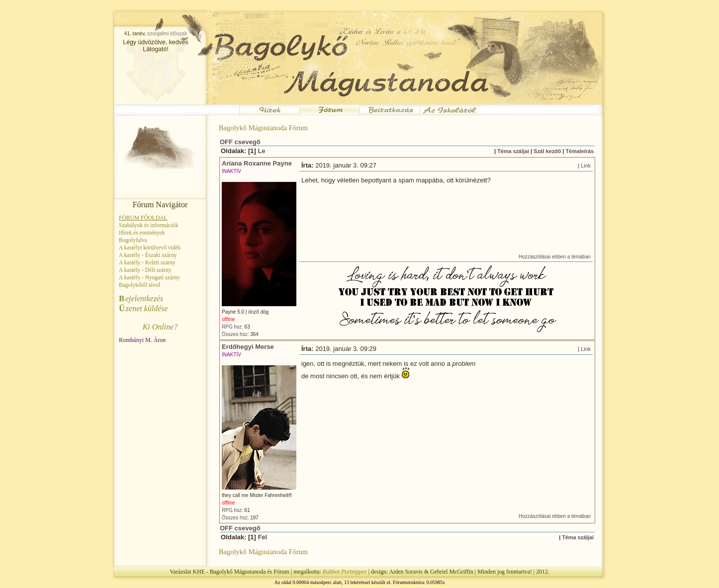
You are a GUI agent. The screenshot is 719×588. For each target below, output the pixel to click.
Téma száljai (513, 151)
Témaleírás (580, 151)
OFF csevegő (240, 142)
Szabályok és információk (149, 225)
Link (586, 166)
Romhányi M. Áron (142, 340)
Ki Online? (160, 327)
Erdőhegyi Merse (248, 347)
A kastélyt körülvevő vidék (150, 248)
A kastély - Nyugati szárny (149, 277)
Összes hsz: (235, 334)
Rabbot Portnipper (345, 572)
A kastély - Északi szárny (148, 255)
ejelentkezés (141, 298)
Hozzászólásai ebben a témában (555, 257)
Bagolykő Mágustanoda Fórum (263, 128)
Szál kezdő (547, 151)
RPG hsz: (232, 327)
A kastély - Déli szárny (145, 270)
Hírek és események (142, 233)
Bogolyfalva (133, 240)
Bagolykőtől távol (139, 285)
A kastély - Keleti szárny (147, 262)
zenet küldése (143, 308)
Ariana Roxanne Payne (257, 163)
